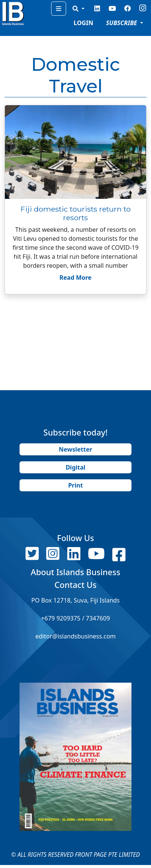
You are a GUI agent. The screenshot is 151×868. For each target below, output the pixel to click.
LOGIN (83, 23)
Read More (75, 277)
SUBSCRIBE (122, 23)
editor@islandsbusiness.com (75, 636)
